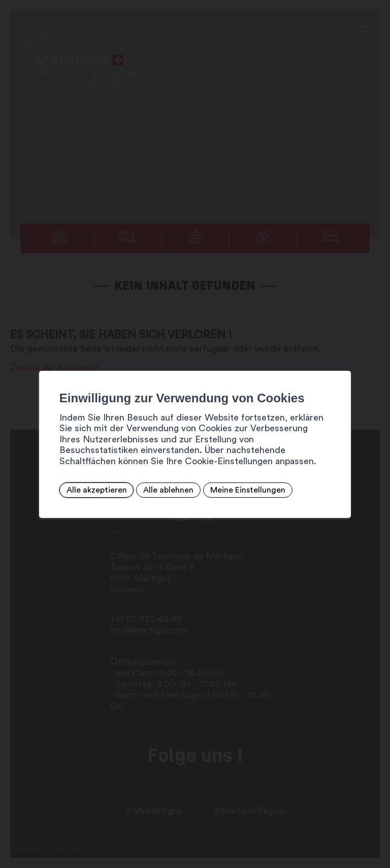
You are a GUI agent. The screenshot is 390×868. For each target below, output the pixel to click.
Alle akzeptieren (97, 490)
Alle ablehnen (168, 490)
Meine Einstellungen (248, 490)
